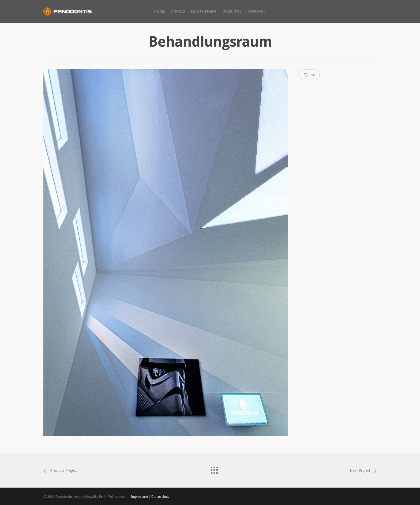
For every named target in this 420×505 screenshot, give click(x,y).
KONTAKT (257, 11)
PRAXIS (178, 11)
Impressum (139, 497)
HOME (160, 11)
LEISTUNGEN (204, 11)
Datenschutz (160, 497)
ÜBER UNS (232, 11)
